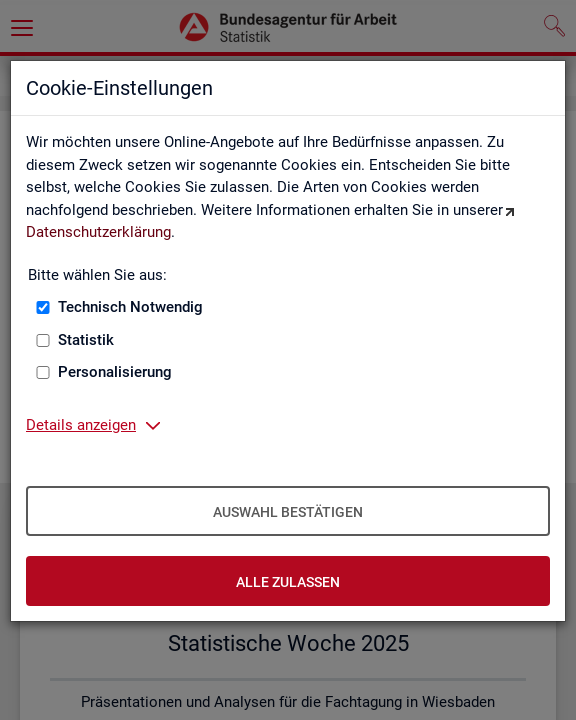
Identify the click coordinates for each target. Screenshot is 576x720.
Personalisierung (115, 372)
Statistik (86, 340)
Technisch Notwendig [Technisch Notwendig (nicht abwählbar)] (130, 307)
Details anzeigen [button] (81, 425)
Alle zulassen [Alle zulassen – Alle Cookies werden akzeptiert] (288, 582)
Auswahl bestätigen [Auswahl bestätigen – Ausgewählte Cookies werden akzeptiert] (288, 512)
